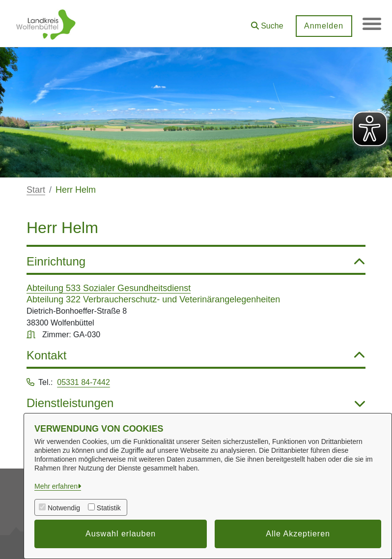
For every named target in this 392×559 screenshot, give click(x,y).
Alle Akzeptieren (298, 534)
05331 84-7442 (84, 382)
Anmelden (323, 26)
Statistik (109, 508)
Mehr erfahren (56, 486)
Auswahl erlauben (121, 534)
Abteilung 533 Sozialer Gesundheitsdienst (109, 288)
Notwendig (64, 508)
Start (36, 190)
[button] (266, 22)
